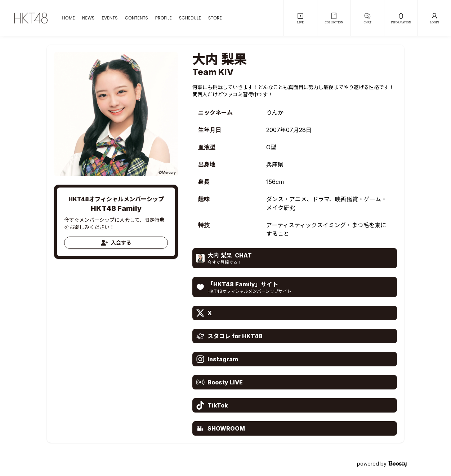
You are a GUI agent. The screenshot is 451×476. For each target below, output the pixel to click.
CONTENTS (137, 18)
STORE (215, 18)
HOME (68, 18)
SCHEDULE (190, 18)
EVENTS (110, 18)
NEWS (88, 18)
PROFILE (164, 18)
